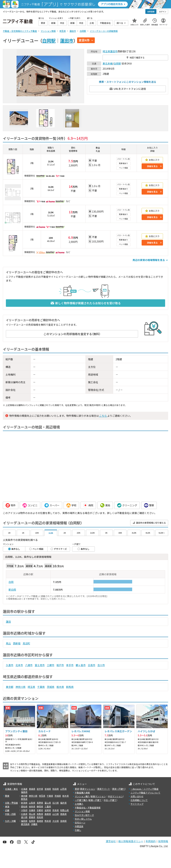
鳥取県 (40, 814)
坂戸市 (60, 665)
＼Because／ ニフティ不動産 (145, 789)
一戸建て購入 (81, 800)
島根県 (48, 814)
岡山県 (32, 814)
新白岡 (12, 590)
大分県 (56, 821)
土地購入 (79, 804)
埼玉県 (106, 51)
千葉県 (41, 687)
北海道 (24, 789)
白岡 (11, 582)
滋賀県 (48, 810)
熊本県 (48, 821)
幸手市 (70, 665)
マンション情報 (82, 811)
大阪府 (24, 810)
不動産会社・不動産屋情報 (88, 808)
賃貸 (77, 789)
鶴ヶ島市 (81, 665)
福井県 (63, 803)
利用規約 (151, 841)
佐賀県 (32, 821)
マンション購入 (82, 796)
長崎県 (40, 821)
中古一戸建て (110, 800)
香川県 (24, 817)
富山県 (48, 803)
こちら (103, 416)
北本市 (19, 665)
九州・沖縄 (10, 821)
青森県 (32, 789)
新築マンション (98, 796)
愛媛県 (32, 817)
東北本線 (108, 63)
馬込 (8, 643)
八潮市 (29, 665)
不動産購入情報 (82, 793)
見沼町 (26, 643)
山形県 (63, 789)
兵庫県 (32, 810)
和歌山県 (64, 810)
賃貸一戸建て (118, 789)
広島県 (24, 814)
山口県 (56, 814)
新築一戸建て (95, 800)
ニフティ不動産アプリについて (145, 793)
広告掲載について (139, 800)
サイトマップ (137, 804)
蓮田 (8, 622)
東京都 (10, 687)
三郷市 (51, 665)
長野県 (40, 803)
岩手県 (40, 789)
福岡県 (24, 821)
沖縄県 (34, 824)
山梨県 (32, 803)
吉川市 (101, 665)
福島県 (24, 792)
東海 (7, 806)
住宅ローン (80, 822)
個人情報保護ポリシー (131, 841)
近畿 (7, 810)
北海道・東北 (11, 789)
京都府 (40, 810)
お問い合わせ (137, 796)
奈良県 (56, 810)
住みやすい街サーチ (84, 815)
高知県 (40, 817)
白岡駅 (49, 40)
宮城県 (48, 789)
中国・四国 (10, 814)
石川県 (56, 803)
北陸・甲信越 (11, 803)
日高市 (92, 665)
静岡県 (40, 806)
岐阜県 (32, 806)
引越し (78, 830)
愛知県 (24, 806)
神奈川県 (20, 687)
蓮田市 (67, 40)
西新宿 (17, 643)
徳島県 (63, 814)
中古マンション (115, 796)
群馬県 (70, 687)
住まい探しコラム (83, 819)
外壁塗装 (79, 826)
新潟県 (24, 803)
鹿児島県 (25, 824)
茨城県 (51, 687)
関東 (7, 796)
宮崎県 (63, 821)
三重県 (48, 806)
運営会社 (111, 841)
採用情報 (163, 841)
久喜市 (10, 665)
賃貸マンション (88, 789)
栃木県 (60, 687)
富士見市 (40, 665)
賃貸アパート (104, 789)
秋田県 (56, 789)
